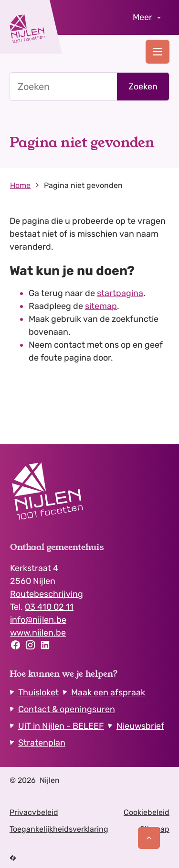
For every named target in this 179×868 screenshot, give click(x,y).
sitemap (101, 306)
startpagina (120, 293)
